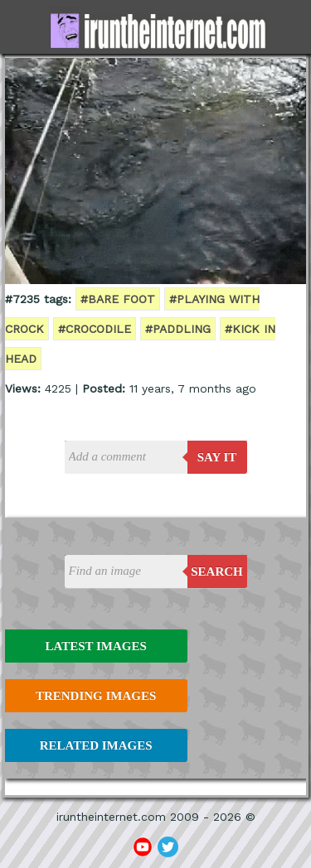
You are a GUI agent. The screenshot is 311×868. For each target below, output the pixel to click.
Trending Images (96, 696)
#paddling (178, 329)
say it (217, 457)
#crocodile (95, 329)
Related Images (96, 745)
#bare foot (118, 299)
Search (217, 571)
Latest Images (95, 646)
